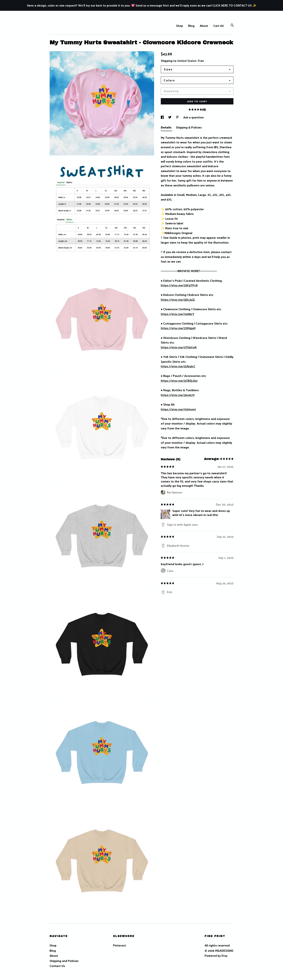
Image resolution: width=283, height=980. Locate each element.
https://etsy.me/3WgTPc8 (179, 285)
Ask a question (193, 117)
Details (166, 127)
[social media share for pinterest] (178, 117)
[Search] (232, 26)
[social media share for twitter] (170, 117)
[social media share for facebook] (163, 117)
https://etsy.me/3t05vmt (178, 409)
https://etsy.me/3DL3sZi (178, 300)
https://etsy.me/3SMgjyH (178, 328)
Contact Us (57, 966)
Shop (180, 26)
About (204, 26)
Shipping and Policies (64, 961)
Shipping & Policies (189, 127)
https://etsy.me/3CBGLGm (179, 381)
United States (187, 61)
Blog (191, 26)
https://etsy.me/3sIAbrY (178, 314)
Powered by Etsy (216, 956)
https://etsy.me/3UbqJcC (178, 366)
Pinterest (120, 945)
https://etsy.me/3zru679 (178, 395)
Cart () (219, 26)
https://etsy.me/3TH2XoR (179, 347)
